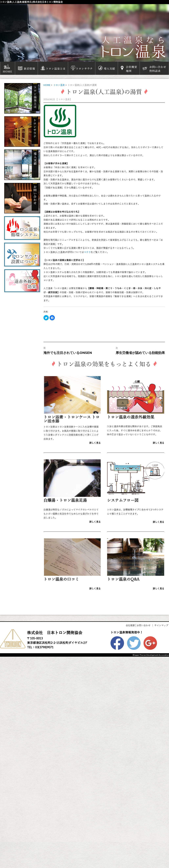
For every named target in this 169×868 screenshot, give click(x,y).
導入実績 (107, 68)
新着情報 (26, 68)
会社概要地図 (129, 68)
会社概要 (130, 625)
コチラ (87, 252)
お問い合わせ (144, 625)
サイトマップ (161, 625)
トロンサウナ (82, 68)
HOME (8, 68)
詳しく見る (95, 443)
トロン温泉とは (53, 68)
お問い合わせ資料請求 (154, 68)
